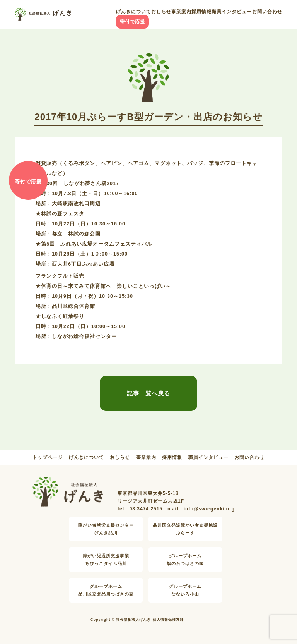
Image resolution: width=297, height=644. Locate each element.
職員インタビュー (232, 12)
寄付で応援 (132, 22)
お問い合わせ (267, 12)
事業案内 (181, 12)
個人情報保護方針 (168, 620)
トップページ (48, 457)
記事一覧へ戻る (148, 393)
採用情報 (201, 12)
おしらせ (161, 12)
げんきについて (134, 12)
